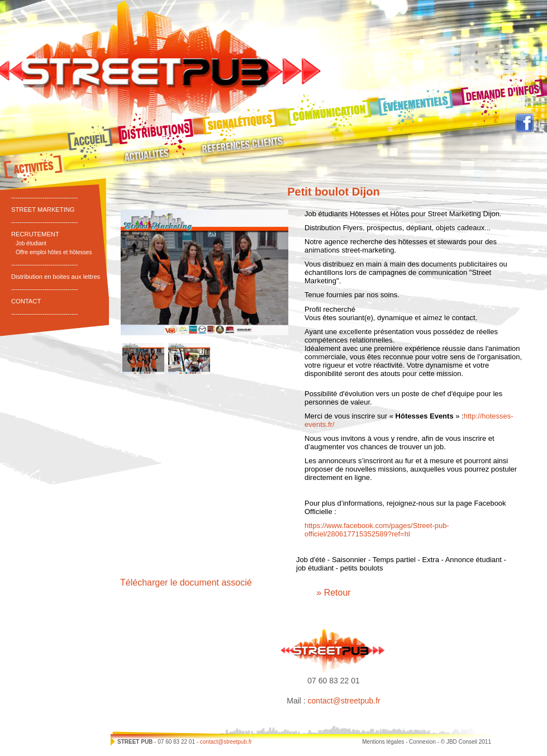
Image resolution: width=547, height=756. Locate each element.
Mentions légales (383, 742)
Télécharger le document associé (186, 583)
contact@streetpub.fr (344, 701)
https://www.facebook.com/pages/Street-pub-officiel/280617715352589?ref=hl (377, 530)
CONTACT (26, 301)
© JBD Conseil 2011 (466, 742)
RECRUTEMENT (35, 234)
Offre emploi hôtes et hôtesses (54, 252)
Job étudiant (31, 243)
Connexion (422, 742)
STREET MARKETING (43, 210)
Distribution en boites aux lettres (56, 277)
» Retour (333, 593)
